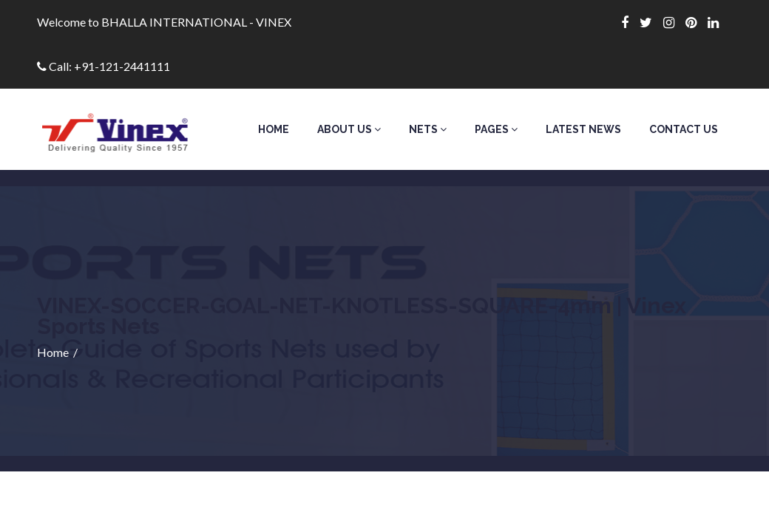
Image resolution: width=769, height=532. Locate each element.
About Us (349, 129)
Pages (496, 129)
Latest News (583, 129)
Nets (428, 129)
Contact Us (684, 129)
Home (274, 129)
